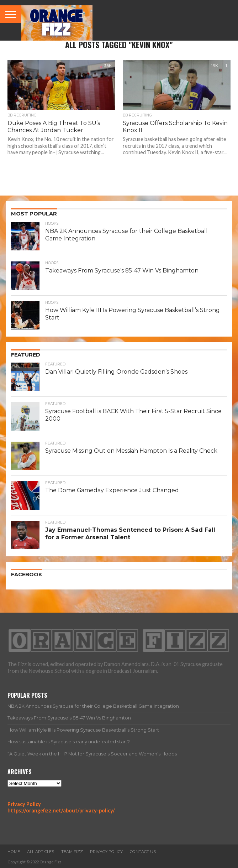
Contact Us (143, 852)
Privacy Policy (24, 804)
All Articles (41, 852)
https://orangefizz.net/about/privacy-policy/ (61, 810)
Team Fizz (72, 852)
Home (14, 852)
